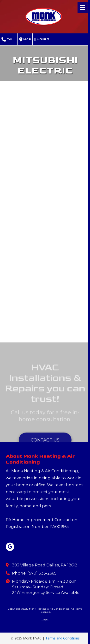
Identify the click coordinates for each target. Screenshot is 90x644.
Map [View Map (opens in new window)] (25, 40)
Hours (42, 40)
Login (45, 620)
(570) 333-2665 (42, 573)
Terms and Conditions (63, 638)
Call (9, 40)
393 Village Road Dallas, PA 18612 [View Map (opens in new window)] (45, 565)
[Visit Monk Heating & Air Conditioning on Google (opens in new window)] (10, 547)
